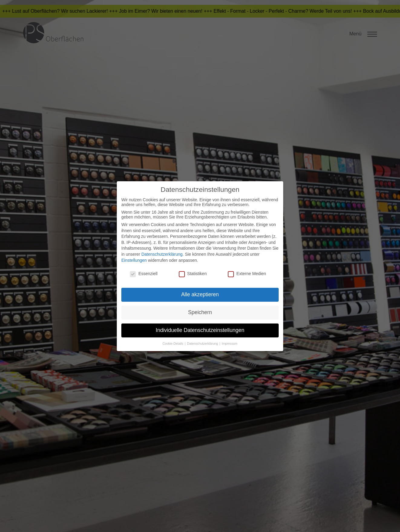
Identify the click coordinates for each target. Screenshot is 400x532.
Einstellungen (134, 260)
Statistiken (193, 274)
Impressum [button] (230, 343)
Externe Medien (247, 274)
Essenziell (144, 274)
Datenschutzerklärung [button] (203, 343)
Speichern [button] (200, 312)
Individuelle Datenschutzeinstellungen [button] (200, 330)
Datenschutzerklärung (162, 254)
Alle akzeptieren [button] (200, 294)
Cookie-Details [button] (173, 343)
